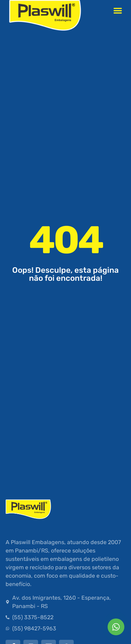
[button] (118, 10)
